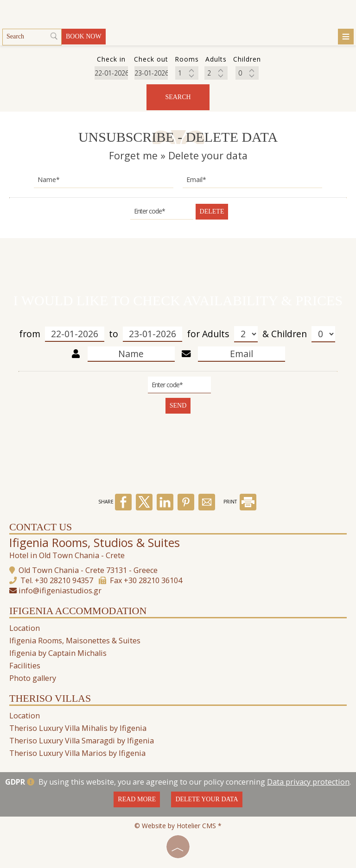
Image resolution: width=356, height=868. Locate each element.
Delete (212, 211)
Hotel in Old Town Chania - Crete (67, 555)
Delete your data (207, 799)
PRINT (240, 502)
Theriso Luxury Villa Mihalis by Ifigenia (78, 728)
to (146, 334)
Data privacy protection (308, 782)
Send (178, 406)
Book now (84, 36)
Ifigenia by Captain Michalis (58, 653)
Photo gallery (33, 678)
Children (303, 334)
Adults (230, 334)
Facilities (25, 666)
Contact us (41, 527)
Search (178, 97)
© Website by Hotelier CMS (176, 826)
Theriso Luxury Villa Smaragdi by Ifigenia (82, 741)
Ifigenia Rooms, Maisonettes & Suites (75, 641)
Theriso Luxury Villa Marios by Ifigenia (77, 753)
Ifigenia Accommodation (78, 611)
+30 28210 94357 (64, 580)
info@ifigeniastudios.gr (60, 591)
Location (25, 628)
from (62, 334)
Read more (137, 799)
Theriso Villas (50, 698)
